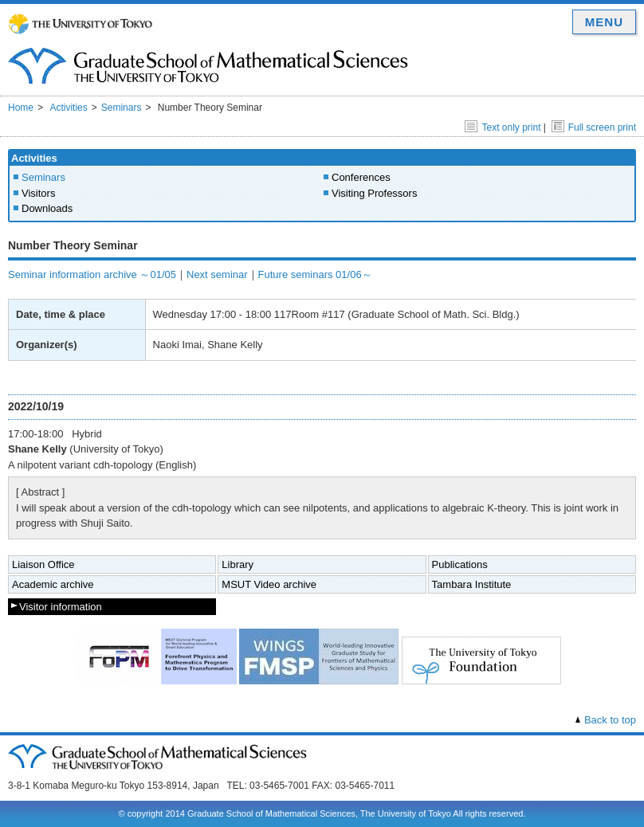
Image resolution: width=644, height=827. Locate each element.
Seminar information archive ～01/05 (92, 274)
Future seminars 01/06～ (315, 274)
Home (21, 108)
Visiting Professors (374, 193)
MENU (604, 22)
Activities (68, 108)
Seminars (122, 108)
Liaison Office (43, 564)
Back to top (610, 720)
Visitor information (61, 607)
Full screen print (594, 127)
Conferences (361, 177)
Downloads (47, 208)
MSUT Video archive (269, 584)
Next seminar (217, 274)
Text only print (503, 127)
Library (238, 564)
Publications (460, 564)
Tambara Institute (472, 584)
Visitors (38, 193)
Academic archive (53, 584)
